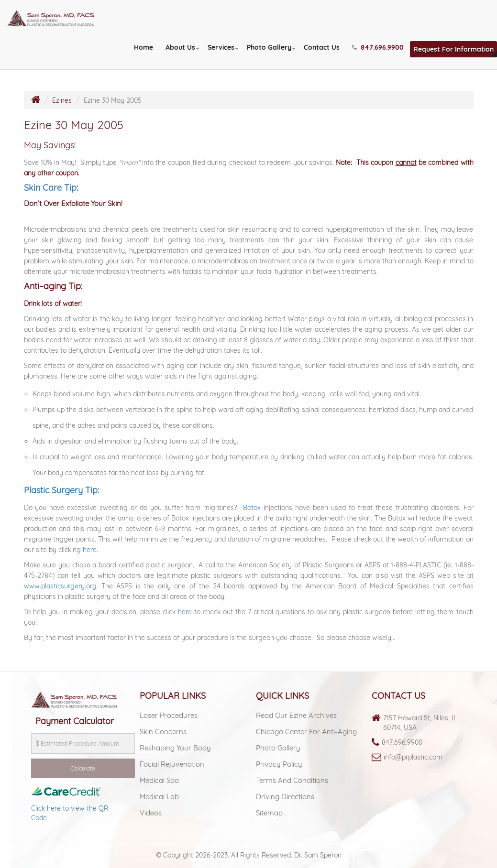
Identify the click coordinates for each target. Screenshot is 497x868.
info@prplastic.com (413, 757)
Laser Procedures (169, 715)
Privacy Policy (279, 764)
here (185, 612)
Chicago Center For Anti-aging (306, 732)
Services (221, 47)
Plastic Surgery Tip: (61, 490)
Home (144, 47)
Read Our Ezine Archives (296, 715)
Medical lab (159, 797)
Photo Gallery (269, 47)
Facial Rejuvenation (172, 764)
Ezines (62, 100)
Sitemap (269, 813)
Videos (151, 813)
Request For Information (453, 49)
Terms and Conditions (292, 780)
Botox (252, 508)
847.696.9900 (402, 742)
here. (90, 550)
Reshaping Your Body (175, 748)
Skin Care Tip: (51, 188)
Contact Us (322, 47)
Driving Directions (285, 797)
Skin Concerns (163, 732)
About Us (180, 47)
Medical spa (159, 780)
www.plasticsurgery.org (60, 586)
